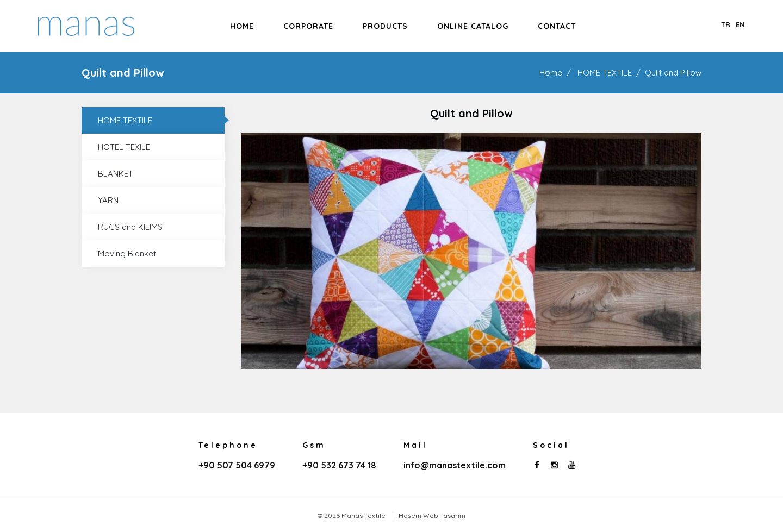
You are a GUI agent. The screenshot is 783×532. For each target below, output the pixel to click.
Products (385, 26)
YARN (108, 200)
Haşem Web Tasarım (432, 515)
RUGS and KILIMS (130, 227)
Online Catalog (473, 26)
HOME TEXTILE (605, 73)
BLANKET (116, 174)
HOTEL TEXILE (124, 147)
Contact (557, 26)
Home (242, 26)
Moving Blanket (127, 254)
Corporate (308, 26)
